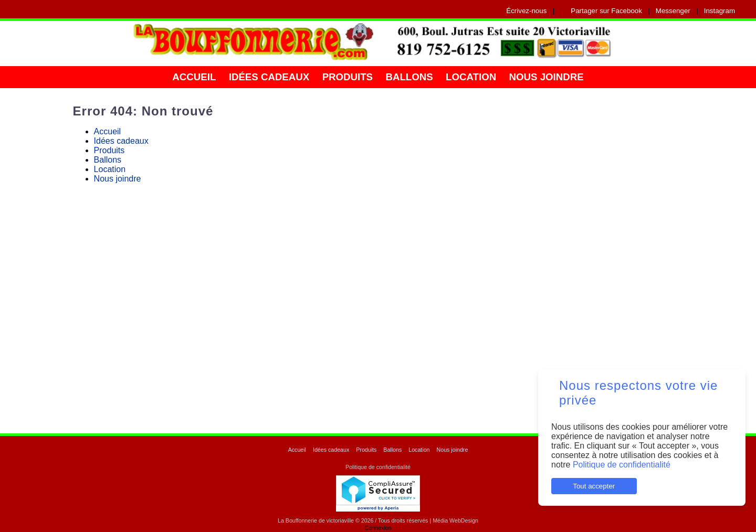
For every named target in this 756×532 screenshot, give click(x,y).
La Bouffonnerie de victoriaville (316, 520)
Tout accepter (594, 486)
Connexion (378, 528)
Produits (348, 77)
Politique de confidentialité (622, 465)
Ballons (409, 77)
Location (471, 77)
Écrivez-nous (526, 11)
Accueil (194, 77)
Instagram (720, 11)
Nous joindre (547, 77)
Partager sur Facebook (606, 11)
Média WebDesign (455, 520)
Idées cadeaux (269, 77)
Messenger (673, 11)
